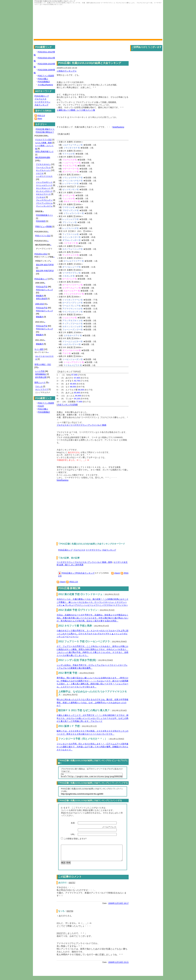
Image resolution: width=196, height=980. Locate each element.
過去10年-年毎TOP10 (45, 271)
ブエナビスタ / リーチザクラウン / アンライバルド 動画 (81, 425)
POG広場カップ (65, 550)
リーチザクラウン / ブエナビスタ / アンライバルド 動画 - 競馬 (84, 562)
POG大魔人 (43, 79)
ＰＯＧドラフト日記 (43, 140)
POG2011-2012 (41, 254)
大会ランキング (109, 550)
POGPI (41, 406)
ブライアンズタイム (44, 203)
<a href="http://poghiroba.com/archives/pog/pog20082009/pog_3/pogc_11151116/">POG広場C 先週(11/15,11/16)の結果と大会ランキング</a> (92, 776)
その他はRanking (45, 85)
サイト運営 (39, 349)
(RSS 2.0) (74, 582)
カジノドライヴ (42, 389)
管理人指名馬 (41, 299)
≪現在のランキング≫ (67, 71)
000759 (70, 915)
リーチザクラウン (94, 550)
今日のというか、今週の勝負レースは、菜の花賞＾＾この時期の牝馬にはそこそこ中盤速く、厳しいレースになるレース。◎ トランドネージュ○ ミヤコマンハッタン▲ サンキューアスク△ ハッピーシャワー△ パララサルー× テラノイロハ (92, 602)
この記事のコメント (70, 881)
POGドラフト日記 (43, 236)
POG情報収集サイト (44, 215)
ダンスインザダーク (44, 191)
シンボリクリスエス (44, 176)
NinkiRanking (118, 127)
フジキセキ (41, 197)
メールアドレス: (110, 828)
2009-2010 (40, 304)
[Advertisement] (82, 510)
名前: (73, 824)
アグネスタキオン (43, 164)
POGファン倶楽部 (46, 76)
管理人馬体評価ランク (44, 152)
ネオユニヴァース (43, 194)
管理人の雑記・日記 (43, 364)
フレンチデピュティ (44, 200)
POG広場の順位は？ (45, 132)
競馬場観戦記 (41, 374)
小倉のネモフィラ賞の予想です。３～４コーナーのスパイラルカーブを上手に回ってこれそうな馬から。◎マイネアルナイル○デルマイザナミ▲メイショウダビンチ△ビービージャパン (92, 634)
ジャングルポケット (44, 182)
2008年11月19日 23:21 (118, 966)
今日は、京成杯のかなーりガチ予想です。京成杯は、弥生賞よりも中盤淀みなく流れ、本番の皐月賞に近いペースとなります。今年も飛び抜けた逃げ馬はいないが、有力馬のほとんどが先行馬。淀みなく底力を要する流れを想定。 (92, 618)
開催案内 (40, 296)
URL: (73, 835)
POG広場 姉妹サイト (45, 129)
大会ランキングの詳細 (67, 405)
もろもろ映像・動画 (43, 143)
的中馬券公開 (41, 377)
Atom (40, 118)
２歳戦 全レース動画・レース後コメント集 (76, 110)
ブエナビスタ (79, 550)
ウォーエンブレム (43, 167)
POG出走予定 (42, 287)
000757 (72, 887)
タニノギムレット (43, 188)
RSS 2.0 (41, 116)
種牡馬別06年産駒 (43, 157)
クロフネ (40, 173)
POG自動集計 (44, 82)
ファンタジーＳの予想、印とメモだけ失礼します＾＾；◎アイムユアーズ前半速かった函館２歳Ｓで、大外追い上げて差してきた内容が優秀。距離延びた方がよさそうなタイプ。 (92, 747)
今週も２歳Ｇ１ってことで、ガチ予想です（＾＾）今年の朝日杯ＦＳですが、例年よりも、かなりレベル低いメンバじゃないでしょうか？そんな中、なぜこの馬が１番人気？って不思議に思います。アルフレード (92, 718)
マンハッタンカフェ (44, 206)
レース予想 (40, 371)
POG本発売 (41, 221)
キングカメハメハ (43, 170)
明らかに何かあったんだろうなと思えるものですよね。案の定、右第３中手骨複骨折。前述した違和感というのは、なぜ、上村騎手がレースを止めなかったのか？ (92, 702)
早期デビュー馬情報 (43, 227)
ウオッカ (39, 386)
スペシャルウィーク (44, 185)
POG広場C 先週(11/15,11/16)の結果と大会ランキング (90, 63)
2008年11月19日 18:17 (118, 907)
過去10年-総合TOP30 (45, 265)
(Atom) (117, 573)
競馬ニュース (40, 382)
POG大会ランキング (85, 573)
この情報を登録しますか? (74, 840)
